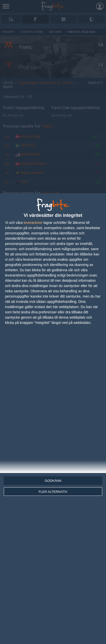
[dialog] (53, 419)
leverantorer (33, 223)
